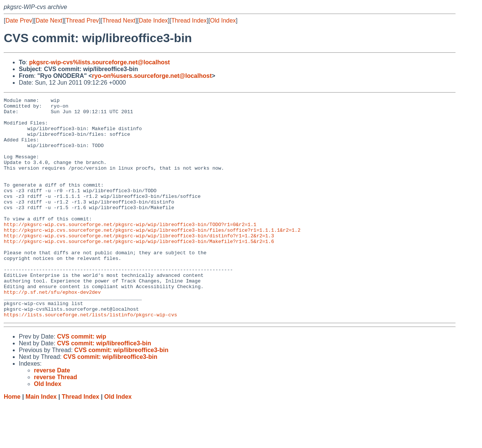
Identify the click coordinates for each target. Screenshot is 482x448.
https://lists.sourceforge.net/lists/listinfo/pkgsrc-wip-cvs (90, 358)
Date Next (49, 21)
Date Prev (19, 21)
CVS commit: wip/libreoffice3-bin (104, 387)
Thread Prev (82, 21)
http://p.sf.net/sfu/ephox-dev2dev (52, 331)
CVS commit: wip (82, 380)
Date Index (153, 21)
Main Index (41, 441)
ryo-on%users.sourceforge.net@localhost (152, 76)
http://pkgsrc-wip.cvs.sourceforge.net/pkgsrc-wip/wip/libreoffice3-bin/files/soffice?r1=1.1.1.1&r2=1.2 (152, 257)
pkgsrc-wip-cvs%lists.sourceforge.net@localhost (99, 62)
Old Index (223, 21)
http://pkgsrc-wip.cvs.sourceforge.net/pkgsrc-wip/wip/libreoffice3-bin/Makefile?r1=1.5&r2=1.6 (139, 270)
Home (12, 441)
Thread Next (119, 21)
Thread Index (189, 21)
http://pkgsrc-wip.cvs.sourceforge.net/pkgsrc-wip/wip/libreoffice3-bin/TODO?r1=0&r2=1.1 (130, 250)
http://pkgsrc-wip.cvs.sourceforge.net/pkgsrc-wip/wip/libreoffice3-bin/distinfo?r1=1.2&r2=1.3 (139, 264)
